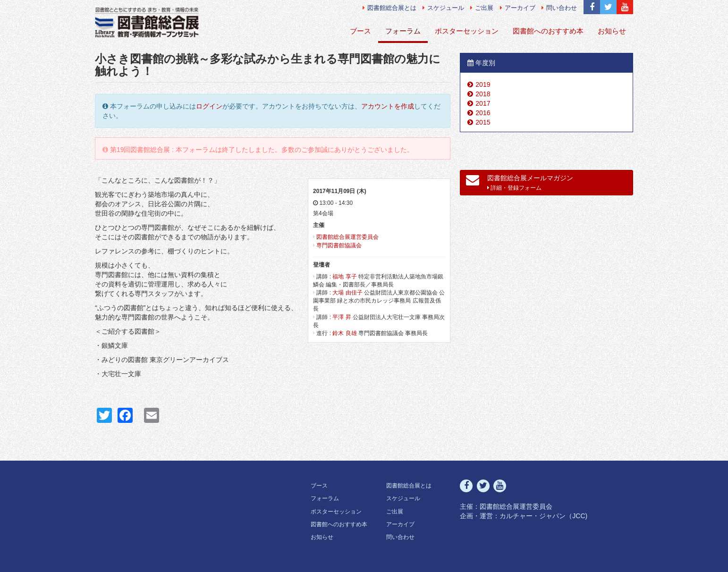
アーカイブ (518, 8)
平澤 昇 (342, 317)
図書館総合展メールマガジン (520, 182)
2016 (483, 113)
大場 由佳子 (347, 293)
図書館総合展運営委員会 (347, 237)
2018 (483, 94)
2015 (483, 122)
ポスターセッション (467, 31)
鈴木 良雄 (344, 333)
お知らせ (612, 31)
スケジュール (443, 8)
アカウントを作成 (388, 106)
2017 (483, 103)
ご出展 (482, 8)
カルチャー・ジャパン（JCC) (543, 516)
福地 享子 (344, 277)
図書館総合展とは (389, 8)
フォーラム (403, 31)
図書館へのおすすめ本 (548, 31)
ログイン (209, 106)
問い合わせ (559, 8)
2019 (483, 84)
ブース (360, 31)
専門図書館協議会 (339, 245)
